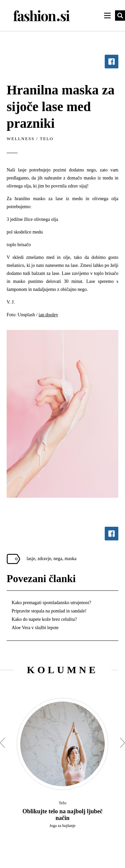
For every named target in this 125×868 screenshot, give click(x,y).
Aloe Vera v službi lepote (35, 628)
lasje (31, 559)
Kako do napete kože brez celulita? (44, 619)
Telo (47, 139)
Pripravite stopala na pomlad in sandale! (49, 611)
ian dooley (48, 315)
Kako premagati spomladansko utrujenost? (51, 603)
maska (70, 559)
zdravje (44, 559)
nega (58, 559)
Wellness (21, 139)
